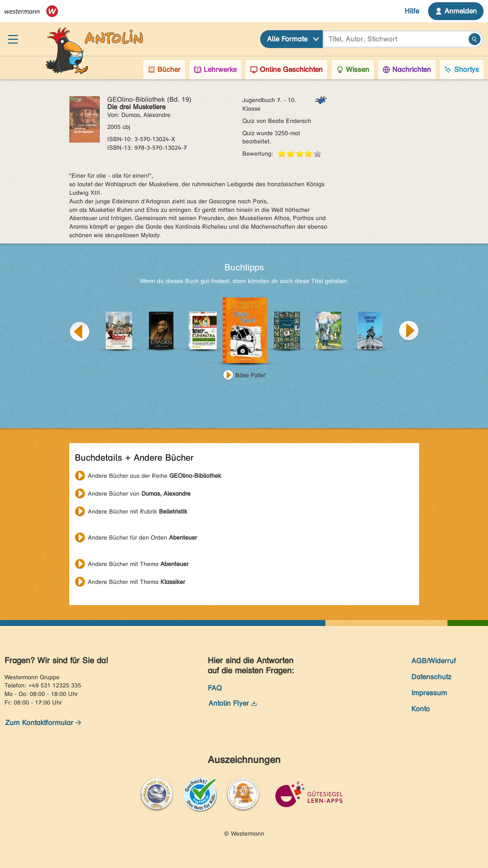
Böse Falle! (251, 375)
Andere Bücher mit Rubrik (138, 511)
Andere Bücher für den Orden (142, 538)
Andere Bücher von (139, 494)
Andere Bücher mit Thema (138, 564)
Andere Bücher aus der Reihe (154, 476)
